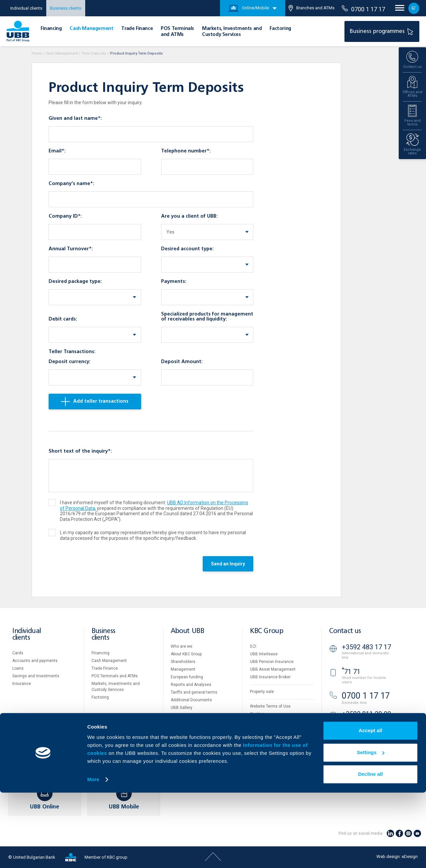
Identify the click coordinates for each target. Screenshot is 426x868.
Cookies (257, 714)
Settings (371, 828)
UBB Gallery (182, 708)
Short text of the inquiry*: (80, 451)
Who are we (182, 646)
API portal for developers (272, 737)
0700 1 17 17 (363, 9)
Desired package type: (75, 282)
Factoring (280, 29)
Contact (178, 738)
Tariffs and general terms (194, 692)
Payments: (174, 282)
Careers (178, 715)
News (176, 723)
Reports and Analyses (191, 685)
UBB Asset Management (273, 669)
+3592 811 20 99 (366, 714)
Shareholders (183, 662)
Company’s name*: (71, 184)
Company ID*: (65, 216)
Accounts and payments (35, 661)
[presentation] (99, 565)
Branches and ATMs (312, 8)
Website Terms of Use (270, 706)
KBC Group (267, 631)
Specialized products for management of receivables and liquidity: (207, 317)
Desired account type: (187, 249)
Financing (51, 29)
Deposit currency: (70, 362)
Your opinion (182, 731)
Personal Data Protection (273, 722)
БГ (414, 8)
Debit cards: (63, 319)
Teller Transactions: (72, 352)
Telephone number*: (186, 151)
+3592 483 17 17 (366, 647)
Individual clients (26, 8)
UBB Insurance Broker (270, 677)
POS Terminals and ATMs (115, 676)
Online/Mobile (249, 8)
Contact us (345, 631)
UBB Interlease (264, 654)
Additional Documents (191, 700)
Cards (18, 653)
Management (183, 669)
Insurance (22, 684)
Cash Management (91, 29)
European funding (187, 677)
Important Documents (270, 729)
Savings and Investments (36, 676)
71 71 (351, 672)
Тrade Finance (137, 29)
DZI (253, 646)
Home (37, 53)
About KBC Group (186, 654)
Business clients (66, 8)
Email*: (57, 151)
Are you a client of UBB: (189, 216)
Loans (18, 668)
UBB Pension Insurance (272, 662)
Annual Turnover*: (71, 249)
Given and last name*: (75, 118)
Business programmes (382, 31)
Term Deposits (94, 53)
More (93, 855)
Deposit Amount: (182, 362)
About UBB (187, 631)
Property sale (262, 692)
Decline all (370, 850)
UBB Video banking (365, 737)
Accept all (371, 806)
